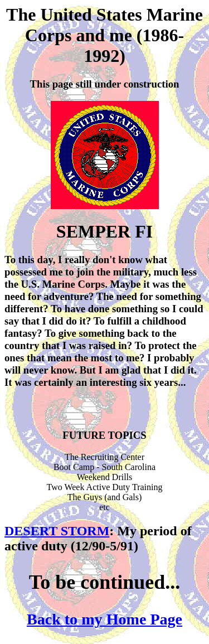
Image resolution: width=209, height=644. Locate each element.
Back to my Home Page (104, 619)
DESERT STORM (57, 531)
